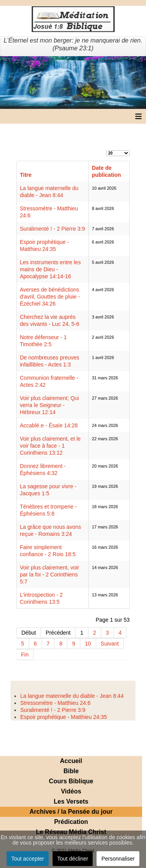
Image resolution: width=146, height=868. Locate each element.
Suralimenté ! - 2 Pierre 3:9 (52, 229)
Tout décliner (73, 859)
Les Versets (71, 801)
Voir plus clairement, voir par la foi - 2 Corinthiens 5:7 (50, 575)
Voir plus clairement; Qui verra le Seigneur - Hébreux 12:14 (49, 405)
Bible (71, 771)
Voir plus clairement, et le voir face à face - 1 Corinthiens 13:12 (50, 446)
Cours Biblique (71, 781)
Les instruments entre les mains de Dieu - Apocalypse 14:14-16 (50, 269)
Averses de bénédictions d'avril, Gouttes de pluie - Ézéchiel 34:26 (50, 297)
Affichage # (106, 150)
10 (88, 644)
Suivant (110, 644)
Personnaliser (118, 859)
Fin (25, 655)
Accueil (71, 761)
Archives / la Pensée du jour (71, 812)
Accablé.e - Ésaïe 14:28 (49, 425)
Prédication (71, 822)
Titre (26, 175)
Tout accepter (28, 859)
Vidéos (71, 791)
